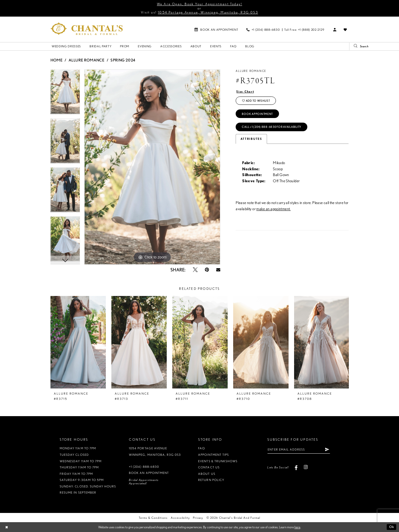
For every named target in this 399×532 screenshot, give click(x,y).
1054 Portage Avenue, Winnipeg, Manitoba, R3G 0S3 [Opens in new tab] (208, 12)
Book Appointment (257, 114)
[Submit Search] (354, 46)
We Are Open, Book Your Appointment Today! (199, 4)
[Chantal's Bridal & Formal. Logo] (87, 29)
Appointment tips (213, 455)
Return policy (211, 480)
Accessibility (180, 518)
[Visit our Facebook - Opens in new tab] (296, 467)
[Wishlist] (345, 30)
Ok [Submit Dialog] (392, 527)
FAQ (201, 448)
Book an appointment (149, 473)
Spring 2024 (123, 60)
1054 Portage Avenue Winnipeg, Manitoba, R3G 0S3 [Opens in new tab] (155, 451)
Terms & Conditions (153, 518)
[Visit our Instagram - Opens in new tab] (306, 467)
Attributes (251, 139)
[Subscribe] (327, 449)
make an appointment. (273, 209)
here (297, 527)
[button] (335, 30)
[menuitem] (216, 29)
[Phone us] (263, 29)
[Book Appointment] (216, 29)
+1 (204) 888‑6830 (144, 467)
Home (56, 60)
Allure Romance (86, 60)
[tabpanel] (65, 94)
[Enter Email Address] (299, 449)
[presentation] (78, 342)
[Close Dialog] (7, 527)
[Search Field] (374, 46)
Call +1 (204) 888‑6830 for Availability (272, 127)
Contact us (209, 467)
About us (207, 474)
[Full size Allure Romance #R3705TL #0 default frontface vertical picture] (152, 167)
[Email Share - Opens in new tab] (218, 270)
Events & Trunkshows (218, 461)
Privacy (198, 518)
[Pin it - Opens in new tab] (207, 270)
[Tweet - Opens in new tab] (195, 270)
